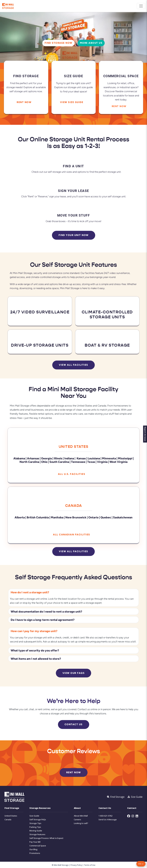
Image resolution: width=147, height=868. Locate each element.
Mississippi (125, 458)
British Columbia (38, 517)
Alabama (19, 458)
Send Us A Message (108, 819)
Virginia (102, 462)
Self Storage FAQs (38, 819)
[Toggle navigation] (141, 6)
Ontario (93, 517)
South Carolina (59, 462)
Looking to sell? (81, 823)
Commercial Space (38, 846)
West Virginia (118, 462)
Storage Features (37, 834)
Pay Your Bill (35, 842)
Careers (77, 819)
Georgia (46, 458)
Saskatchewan (123, 517)
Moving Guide (36, 831)
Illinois (58, 458)
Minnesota (109, 458)
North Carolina (29, 462)
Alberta (20, 517)
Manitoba (57, 517)
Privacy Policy (76, 865)
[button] (141, 864)
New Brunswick (76, 517)
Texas (91, 462)
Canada (74, 505)
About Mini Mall (81, 816)
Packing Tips (35, 827)
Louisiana (94, 458)
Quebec (106, 517)
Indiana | (70, 458)
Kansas (81, 458)
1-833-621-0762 (105, 816)
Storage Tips (35, 823)
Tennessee (78, 462)
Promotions (35, 853)
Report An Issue (144, 434)
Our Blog (33, 849)
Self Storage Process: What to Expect (46, 838)
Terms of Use (90, 865)
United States (73, 446)
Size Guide (34, 816)
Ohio (44, 462)
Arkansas (33, 458)
